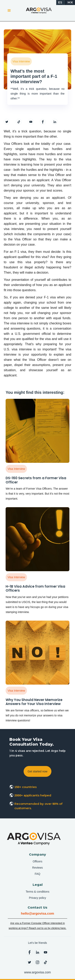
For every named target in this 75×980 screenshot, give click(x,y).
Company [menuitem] (37, 854)
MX (70, 2)
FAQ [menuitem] (37, 874)
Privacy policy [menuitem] (38, 898)
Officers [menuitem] (38, 861)
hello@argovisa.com (38, 913)
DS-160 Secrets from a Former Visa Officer (36, 480)
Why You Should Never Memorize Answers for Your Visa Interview (34, 702)
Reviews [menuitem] (37, 868)
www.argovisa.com (37, 972)
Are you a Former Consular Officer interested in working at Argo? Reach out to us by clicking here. (37, 926)
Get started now (37, 771)
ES (60, 2)
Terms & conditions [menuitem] (37, 892)
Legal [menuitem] (38, 885)
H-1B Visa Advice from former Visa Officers (35, 588)
